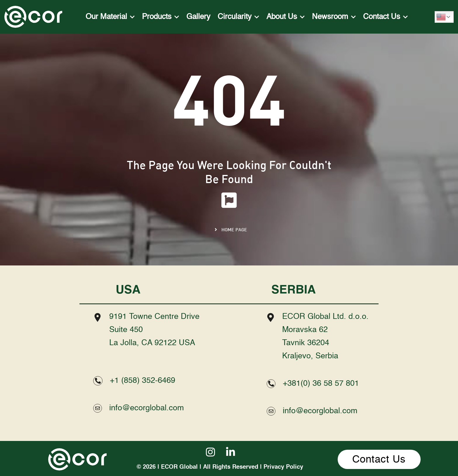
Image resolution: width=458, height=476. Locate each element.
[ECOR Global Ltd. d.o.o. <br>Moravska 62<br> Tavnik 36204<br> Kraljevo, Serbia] (270, 317)
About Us (286, 17)
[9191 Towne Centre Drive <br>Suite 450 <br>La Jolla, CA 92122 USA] (98, 317)
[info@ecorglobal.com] (98, 408)
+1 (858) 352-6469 (143, 381)
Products (161, 17)
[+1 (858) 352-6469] (98, 381)
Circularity (238, 17)
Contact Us (385, 17)
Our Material (110, 17)
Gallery (198, 17)
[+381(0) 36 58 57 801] (271, 384)
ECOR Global (179, 467)
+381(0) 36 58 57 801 (321, 384)
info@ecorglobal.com (146, 408)
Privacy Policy (283, 467)
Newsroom (334, 17)
